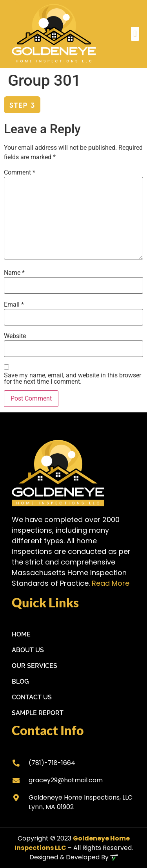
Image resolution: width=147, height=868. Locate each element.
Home (21, 634)
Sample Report (38, 713)
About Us (28, 650)
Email (14, 305)
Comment (20, 173)
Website (15, 336)
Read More (111, 583)
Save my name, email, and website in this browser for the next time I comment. (73, 379)
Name (14, 273)
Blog (20, 681)
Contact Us (32, 697)
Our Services (34, 666)
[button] (135, 34)
